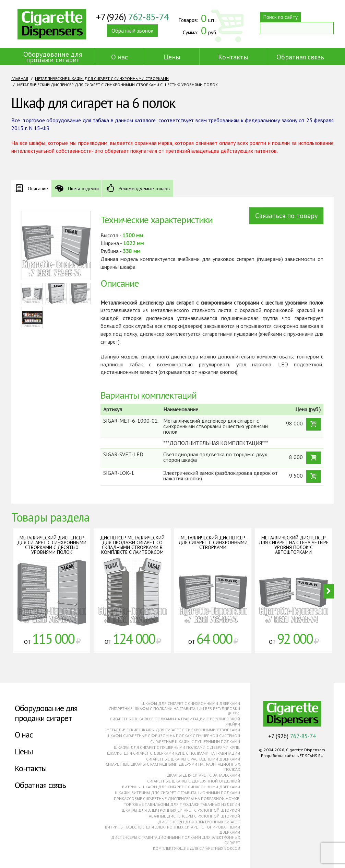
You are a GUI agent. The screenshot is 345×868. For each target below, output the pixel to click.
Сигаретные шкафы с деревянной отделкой (194, 781)
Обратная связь (300, 57)
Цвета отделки (83, 189)
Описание (38, 189)
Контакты (233, 57)
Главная (20, 78)
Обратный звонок (132, 31)
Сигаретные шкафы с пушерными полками (195, 741)
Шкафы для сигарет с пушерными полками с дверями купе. (177, 747)
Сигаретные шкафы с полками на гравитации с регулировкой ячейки (175, 721)
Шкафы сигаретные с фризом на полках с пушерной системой (173, 736)
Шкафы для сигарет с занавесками (203, 775)
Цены (172, 57)
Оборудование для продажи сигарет (53, 57)
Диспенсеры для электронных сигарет (199, 822)
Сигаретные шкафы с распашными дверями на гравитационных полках (173, 767)
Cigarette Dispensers (52, 24)
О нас (120, 57)
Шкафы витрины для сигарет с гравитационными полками (177, 793)
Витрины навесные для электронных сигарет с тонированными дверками (172, 830)
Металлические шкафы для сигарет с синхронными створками (102, 78)
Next (329, 591)
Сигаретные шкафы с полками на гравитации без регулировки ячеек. (174, 711)
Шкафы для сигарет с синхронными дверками (191, 703)
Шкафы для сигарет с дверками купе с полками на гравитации (174, 753)
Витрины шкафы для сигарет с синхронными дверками (181, 787)
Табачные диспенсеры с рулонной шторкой (193, 816)
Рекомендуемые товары (145, 189)
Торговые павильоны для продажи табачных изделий (182, 804)
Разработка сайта (278, 756)
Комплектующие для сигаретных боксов (197, 848)
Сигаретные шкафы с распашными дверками (193, 759)
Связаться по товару (286, 216)
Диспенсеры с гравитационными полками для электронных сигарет (176, 840)
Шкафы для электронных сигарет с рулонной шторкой (181, 810)
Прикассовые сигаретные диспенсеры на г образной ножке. (177, 798)
